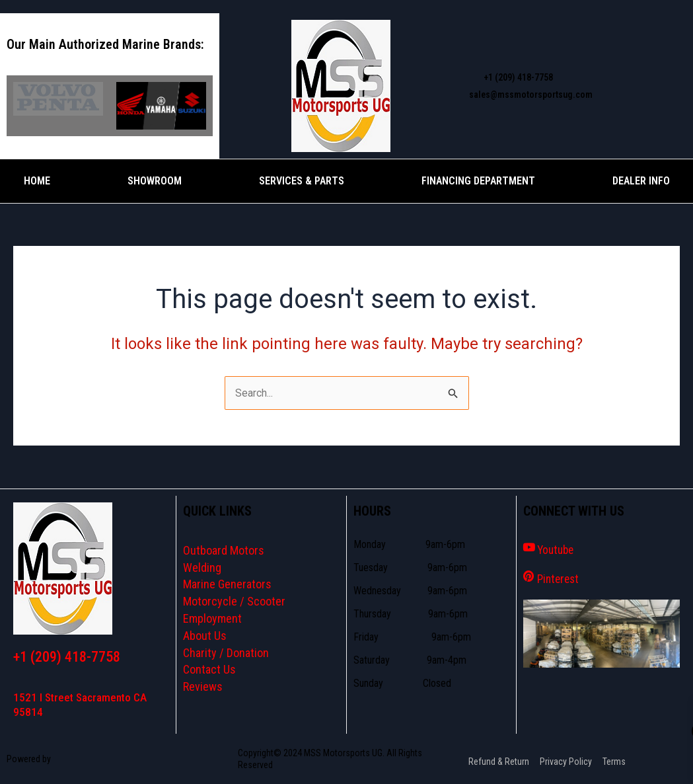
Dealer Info (641, 181)
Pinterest (560, 578)
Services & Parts (302, 181)
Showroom (155, 181)
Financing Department (478, 181)
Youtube (558, 550)
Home (37, 181)
